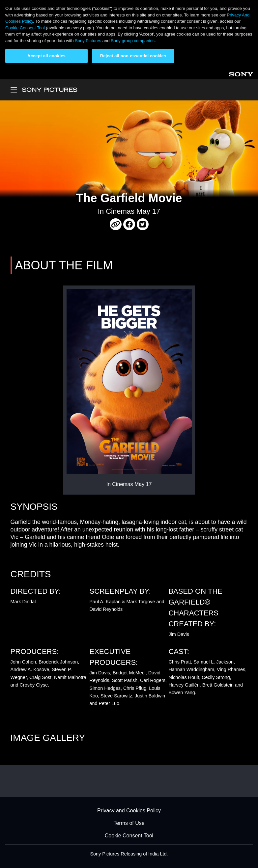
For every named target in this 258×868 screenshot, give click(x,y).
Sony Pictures (88, 41)
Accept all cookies (46, 56)
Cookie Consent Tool (25, 28)
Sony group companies (133, 41)
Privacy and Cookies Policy (129, 811)
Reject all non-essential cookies (133, 56)
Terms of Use (129, 823)
